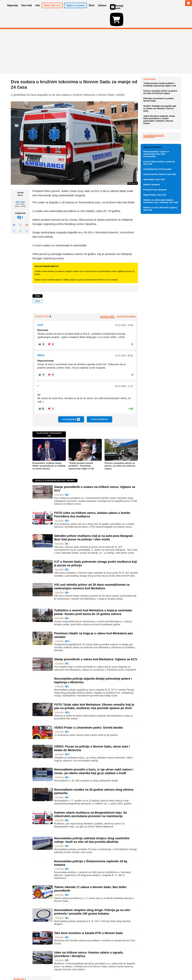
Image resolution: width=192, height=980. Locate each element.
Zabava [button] (102, 9)
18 (68, 739)
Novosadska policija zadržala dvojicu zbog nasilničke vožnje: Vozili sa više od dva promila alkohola (92, 824)
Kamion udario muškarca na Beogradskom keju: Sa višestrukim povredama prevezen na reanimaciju (90, 799)
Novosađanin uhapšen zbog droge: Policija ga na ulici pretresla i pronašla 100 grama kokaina (92, 896)
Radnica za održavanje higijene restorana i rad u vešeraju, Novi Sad (161, 319)
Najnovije (149, 64)
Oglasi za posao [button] (76, 9)
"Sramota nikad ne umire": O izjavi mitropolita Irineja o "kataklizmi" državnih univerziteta (162, 80)
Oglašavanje (28, 970)
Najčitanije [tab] (149, 196)
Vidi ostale (172, 257)
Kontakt (40, 970)
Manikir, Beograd (152, 303)
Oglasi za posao (153, 266)
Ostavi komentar (100, 404)
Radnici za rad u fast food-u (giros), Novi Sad (160, 327)
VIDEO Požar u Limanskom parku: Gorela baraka (88, 712)
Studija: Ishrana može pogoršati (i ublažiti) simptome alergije (161, 116)
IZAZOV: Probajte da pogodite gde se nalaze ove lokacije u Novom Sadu (160, 167)
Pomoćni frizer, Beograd (155, 308)
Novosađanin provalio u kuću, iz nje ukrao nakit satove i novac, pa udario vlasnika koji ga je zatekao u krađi (94, 756)
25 (68, 697)
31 (68, 626)
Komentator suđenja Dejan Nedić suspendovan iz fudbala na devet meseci (49, 450)
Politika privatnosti (85, 970)
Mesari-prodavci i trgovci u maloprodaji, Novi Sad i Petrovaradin (156, 272)
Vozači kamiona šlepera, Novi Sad (160, 292)
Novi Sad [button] (27, 9)
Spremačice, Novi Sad (154, 298)
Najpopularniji (126, 301)
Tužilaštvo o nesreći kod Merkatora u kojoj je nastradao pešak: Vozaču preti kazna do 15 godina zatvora (93, 596)
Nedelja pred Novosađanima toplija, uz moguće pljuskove (160, 124)
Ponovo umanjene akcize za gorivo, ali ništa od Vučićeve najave (120, 450)
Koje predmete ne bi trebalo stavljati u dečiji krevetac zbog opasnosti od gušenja (161, 70)
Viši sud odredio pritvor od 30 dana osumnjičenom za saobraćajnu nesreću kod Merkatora (92, 571)
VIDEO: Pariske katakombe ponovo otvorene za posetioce (161, 99)
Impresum (51, 970)
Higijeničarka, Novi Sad (155, 313)
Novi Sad (20, 186)
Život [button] (92, 9)
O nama (16, 970)
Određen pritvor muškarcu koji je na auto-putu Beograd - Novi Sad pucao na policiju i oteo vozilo (94, 522)
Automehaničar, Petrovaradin (157, 287)
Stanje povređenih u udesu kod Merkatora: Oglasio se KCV (96, 644)
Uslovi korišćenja (66, 970)
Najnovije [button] (13, 9)
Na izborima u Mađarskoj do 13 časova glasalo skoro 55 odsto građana (161, 90)
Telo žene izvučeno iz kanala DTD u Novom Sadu (88, 917)
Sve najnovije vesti (167, 130)
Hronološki (107, 301)
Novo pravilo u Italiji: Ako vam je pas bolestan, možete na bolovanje (162, 108)
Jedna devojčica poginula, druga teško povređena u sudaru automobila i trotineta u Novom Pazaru (159, 179)
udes (38, 285)
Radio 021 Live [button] (52, 9)
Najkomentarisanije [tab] (154, 194)
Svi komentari (71, 404)
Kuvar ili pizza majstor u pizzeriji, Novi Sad (159, 281)
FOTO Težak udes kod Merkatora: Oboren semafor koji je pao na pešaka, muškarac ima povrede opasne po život (94, 691)
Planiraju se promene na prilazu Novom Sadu (159, 159)
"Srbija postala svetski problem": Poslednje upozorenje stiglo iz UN (81, 450)
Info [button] (38, 9)
